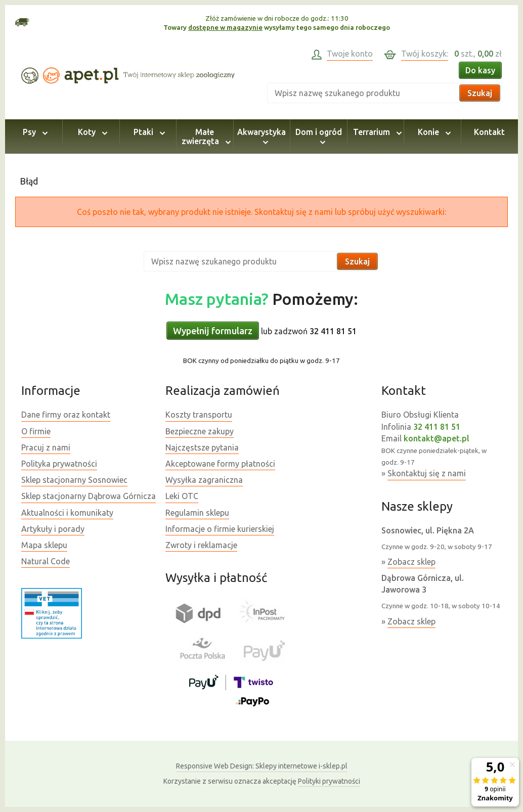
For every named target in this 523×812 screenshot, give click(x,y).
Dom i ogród (319, 137)
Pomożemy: (261, 299)
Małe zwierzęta (205, 137)
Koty (91, 132)
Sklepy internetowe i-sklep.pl (262, 766)
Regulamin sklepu (197, 513)
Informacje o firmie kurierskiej (220, 529)
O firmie (36, 431)
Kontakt (489, 132)
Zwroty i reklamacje (201, 545)
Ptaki (148, 132)
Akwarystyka (261, 137)
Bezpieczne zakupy (200, 431)
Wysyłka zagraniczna (204, 480)
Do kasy (480, 70)
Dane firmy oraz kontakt (66, 415)
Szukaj (480, 93)
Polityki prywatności (329, 781)
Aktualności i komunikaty (67, 513)
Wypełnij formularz (213, 331)
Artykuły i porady (53, 529)
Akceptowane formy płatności (220, 464)
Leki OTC (182, 496)
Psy (34, 132)
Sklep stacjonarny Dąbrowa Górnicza (89, 496)
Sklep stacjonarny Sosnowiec (74, 480)
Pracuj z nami (46, 447)
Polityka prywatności (59, 464)
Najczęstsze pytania (202, 447)
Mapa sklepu (44, 545)
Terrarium (376, 132)
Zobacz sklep (411, 562)
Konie (433, 132)
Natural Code (46, 561)
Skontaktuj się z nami (427, 473)
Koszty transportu (199, 415)
